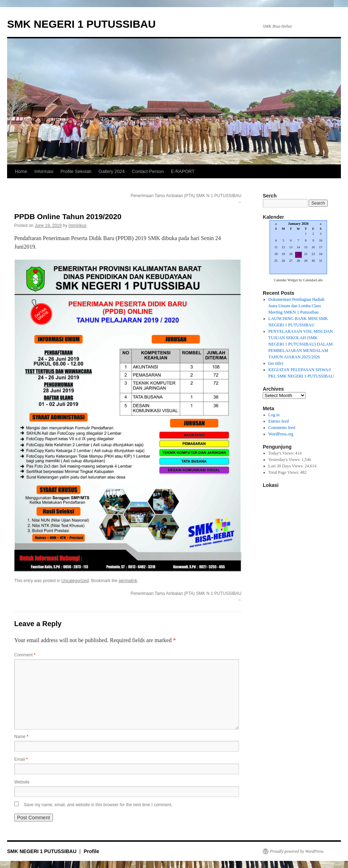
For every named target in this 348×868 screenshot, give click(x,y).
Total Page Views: (284, 472)
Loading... (298, 248)
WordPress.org (281, 434)
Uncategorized (75, 581)
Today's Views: (282, 453)
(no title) (276, 363)
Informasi (44, 171)
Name (21, 737)
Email (21, 759)
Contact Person (148, 171)
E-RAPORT (183, 171)
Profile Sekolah (76, 171)
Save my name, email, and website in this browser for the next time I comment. (98, 805)
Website (22, 782)
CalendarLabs (313, 280)
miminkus (78, 226)
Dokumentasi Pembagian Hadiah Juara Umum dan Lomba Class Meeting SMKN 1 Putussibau (297, 306)
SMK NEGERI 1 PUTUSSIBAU (81, 24)
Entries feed (279, 421)
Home (21, 171)
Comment (25, 655)
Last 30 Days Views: (287, 466)
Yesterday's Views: (285, 460)
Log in (274, 415)
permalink (128, 581)
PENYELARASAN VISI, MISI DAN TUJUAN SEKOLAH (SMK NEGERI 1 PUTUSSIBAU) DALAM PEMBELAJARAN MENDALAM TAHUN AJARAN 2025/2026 (301, 344)
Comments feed (282, 428)
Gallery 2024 (112, 171)
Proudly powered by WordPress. (297, 851)
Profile (92, 851)
